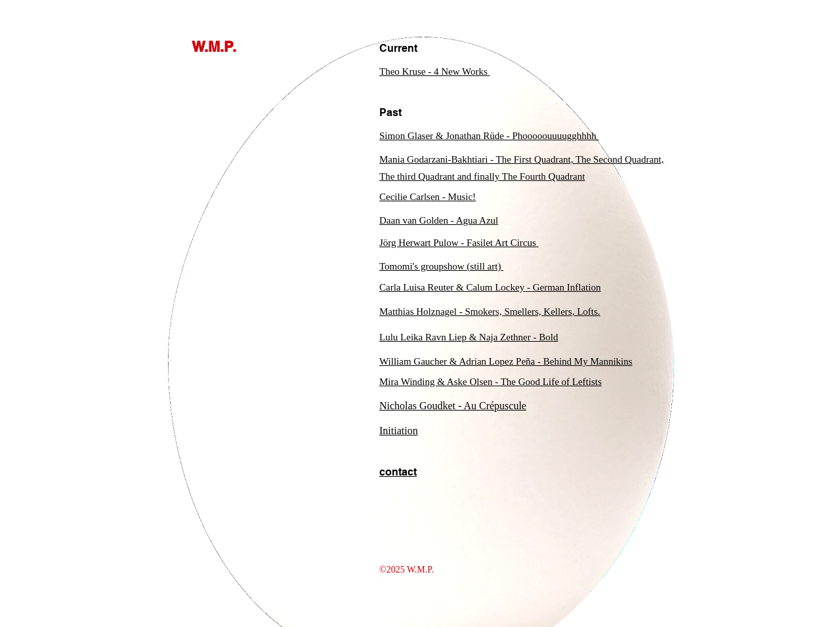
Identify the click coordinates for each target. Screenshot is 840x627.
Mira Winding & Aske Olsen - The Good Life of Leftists (491, 382)
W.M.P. (214, 47)
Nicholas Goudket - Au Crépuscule (453, 406)
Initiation (399, 431)
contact (398, 472)
